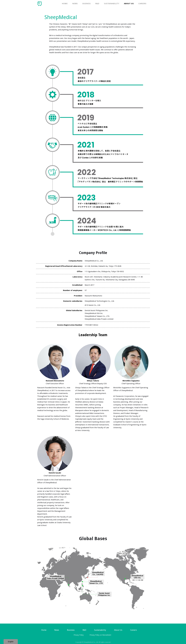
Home (65, 4)
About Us (129, 4)
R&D (97, 4)
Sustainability (112, 4)
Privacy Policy (79, 635)
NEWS (75, 4)
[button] (87, 4)
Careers (142, 4)
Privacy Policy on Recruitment (100, 635)
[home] (40, 3)
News (57, 630)
